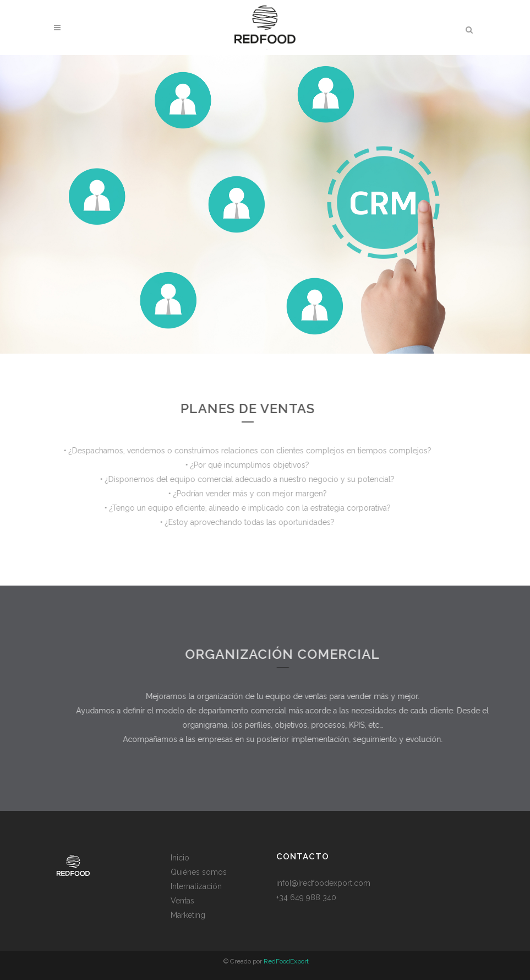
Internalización (196, 886)
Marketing (188, 915)
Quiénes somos (199, 872)
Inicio (180, 858)
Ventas (182, 901)
